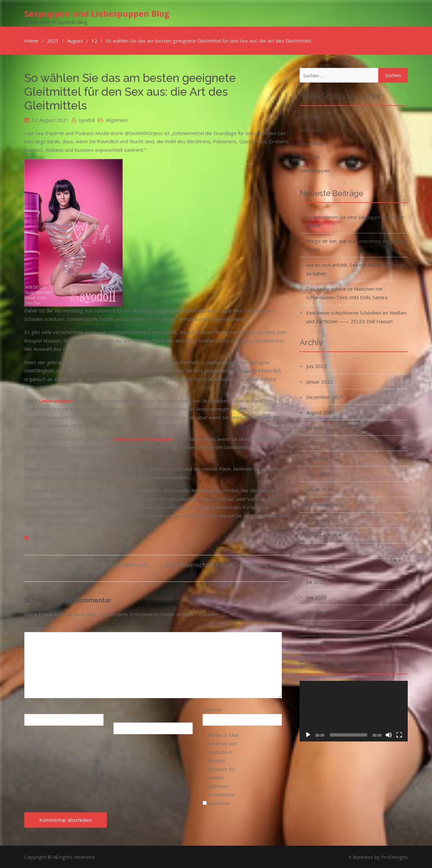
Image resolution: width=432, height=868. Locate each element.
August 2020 (321, 566)
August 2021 (321, 412)
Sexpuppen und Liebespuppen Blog (97, 13)
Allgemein (117, 120)
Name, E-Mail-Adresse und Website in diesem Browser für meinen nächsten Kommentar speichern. (224, 769)
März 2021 (318, 474)
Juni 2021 (316, 443)
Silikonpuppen (315, 170)
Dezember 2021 (325, 397)
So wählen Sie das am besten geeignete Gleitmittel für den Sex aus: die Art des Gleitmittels (130, 91)
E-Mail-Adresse (125, 714)
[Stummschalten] (389, 735)
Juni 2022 (316, 366)
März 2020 (318, 643)
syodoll (87, 120)
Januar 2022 (320, 381)
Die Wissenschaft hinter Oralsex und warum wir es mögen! (228, 568)
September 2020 (325, 551)
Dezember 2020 (325, 504)
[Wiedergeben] (308, 735)
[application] (354, 711)
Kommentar (40, 627)
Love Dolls (311, 143)
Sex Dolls (310, 116)
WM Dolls (310, 130)
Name (33, 709)
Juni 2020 (316, 597)
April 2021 (318, 458)
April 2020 (318, 628)
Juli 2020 (316, 582)
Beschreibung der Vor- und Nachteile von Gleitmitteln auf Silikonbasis (86, 568)
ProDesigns (394, 857)
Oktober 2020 (322, 535)
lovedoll (42, 537)
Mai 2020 (317, 612)
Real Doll (309, 157)
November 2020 (325, 520)
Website (212, 709)
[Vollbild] (399, 735)
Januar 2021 (320, 489)
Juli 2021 (316, 427)
